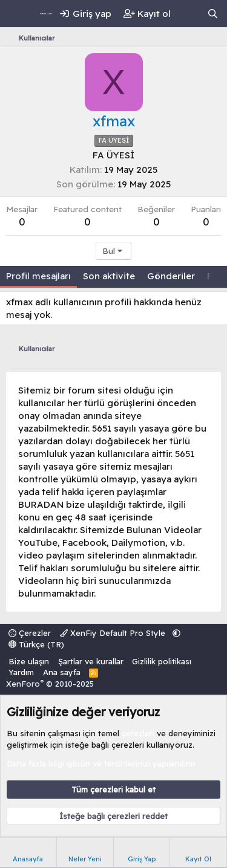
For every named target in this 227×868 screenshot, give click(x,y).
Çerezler (30, 633)
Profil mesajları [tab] (38, 276)
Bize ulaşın (29, 661)
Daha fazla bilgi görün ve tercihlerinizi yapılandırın (101, 763)
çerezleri (138, 733)
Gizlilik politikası (162, 661)
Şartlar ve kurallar (91, 661)
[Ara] (213, 14)
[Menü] (17, 14)
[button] (176, 633)
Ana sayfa (62, 672)
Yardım (21, 672)
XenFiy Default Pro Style (114, 633)
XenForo (50, 684)
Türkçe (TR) (36, 644)
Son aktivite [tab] (109, 276)
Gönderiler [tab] (171, 276)
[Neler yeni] (189, 14)
